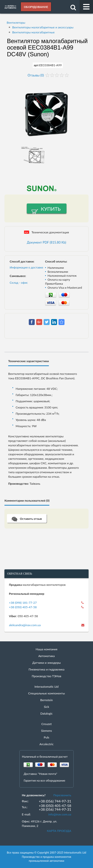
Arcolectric (46, 744)
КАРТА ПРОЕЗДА (59, 831)
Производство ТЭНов (46, 676)
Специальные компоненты (46, 693)
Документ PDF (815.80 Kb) (46, 242)
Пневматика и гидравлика (46, 669)
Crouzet (47, 724)
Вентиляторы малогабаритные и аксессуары (43, 27)
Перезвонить (62, 795)
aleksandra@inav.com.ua (25, 625)
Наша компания (46, 649)
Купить (51, 209)
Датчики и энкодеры (46, 663)
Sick (46, 707)
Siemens (47, 731)
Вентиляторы (16, 23)
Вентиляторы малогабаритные (33, 32)
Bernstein (46, 700)
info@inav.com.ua (60, 814)
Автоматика (47, 656)
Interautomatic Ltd (46, 687)
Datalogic (47, 713)
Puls (47, 737)
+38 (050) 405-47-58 (23, 607)
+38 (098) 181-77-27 (23, 603)
